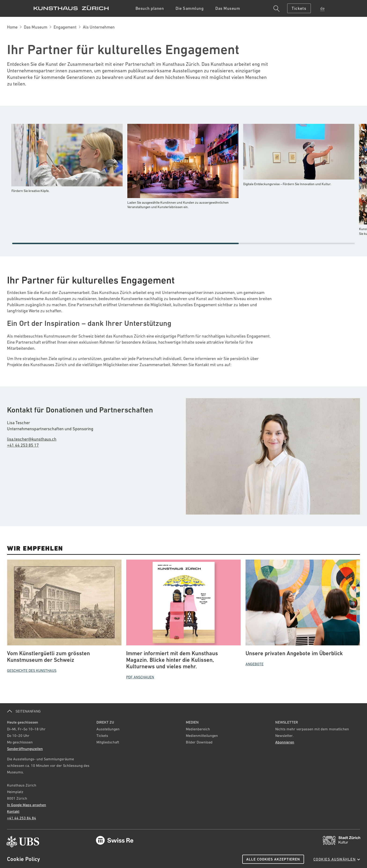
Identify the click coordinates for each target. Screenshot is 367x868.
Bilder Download (199, 742)
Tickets (102, 736)
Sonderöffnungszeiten (25, 749)
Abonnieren (285, 742)
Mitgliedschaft (108, 742)
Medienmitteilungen (202, 736)
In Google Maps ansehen (27, 805)
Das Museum (36, 27)
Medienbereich (198, 729)
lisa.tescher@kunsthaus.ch (32, 439)
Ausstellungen (108, 729)
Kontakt (13, 811)
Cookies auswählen (337, 859)
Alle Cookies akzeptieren (273, 859)
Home (12, 27)
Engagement (65, 27)
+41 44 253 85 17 (23, 445)
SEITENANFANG (24, 711)
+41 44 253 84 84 (22, 818)
